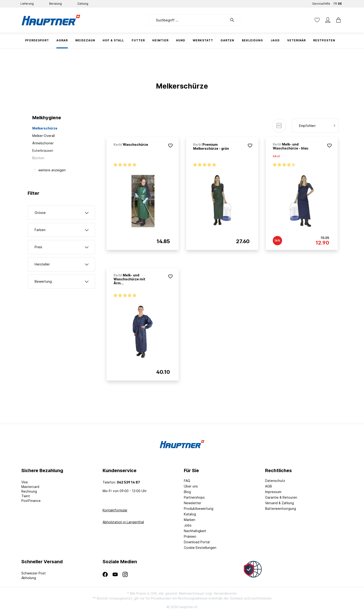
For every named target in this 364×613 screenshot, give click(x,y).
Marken (190, 520)
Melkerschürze (45, 128)
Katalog (190, 514)
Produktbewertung (199, 509)
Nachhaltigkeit (195, 531)
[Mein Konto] (328, 20)
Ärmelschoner (43, 143)
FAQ (187, 481)
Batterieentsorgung (281, 509)
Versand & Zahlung (279, 503)
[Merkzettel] (317, 20)
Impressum (273, 492)
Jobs (188, 525)
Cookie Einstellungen (200, 548)
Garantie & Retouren (281, 497)
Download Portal (197, 542)
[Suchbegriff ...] (188, 20)
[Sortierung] (315, 126)
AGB (268, 486)
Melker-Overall (44, 136)
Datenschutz (275, 481)
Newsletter (193, 503)
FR (335, 3)
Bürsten (38, 158)
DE (340, 3)
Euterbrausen (43, 151)
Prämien (190, 536)
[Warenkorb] (337, 20)
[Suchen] (234, 20)
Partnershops (194, 497)
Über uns (191, 486)
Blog (187, 492)
